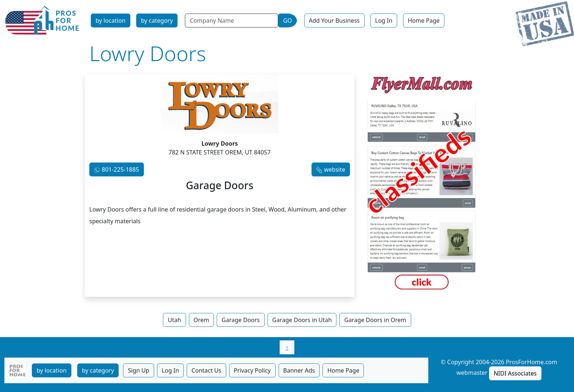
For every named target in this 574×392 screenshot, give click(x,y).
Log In (384, 20)
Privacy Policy (252, 370)
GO (287, 20)
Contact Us (206, 370)
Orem (202, 320)
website (335, 169)
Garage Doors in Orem (375, 320)
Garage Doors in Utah (302, 320)
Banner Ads (299, 370)
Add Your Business (334, 20)
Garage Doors (241, 320)
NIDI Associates (515, 373)
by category (157, 20)
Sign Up (138, 370)
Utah (174, 320)
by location (111, 20)
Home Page (424, 20)
